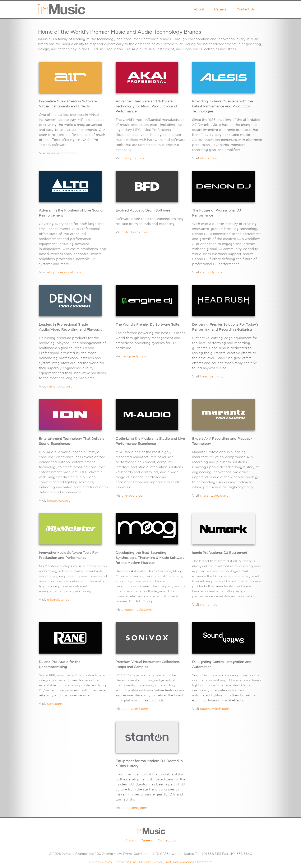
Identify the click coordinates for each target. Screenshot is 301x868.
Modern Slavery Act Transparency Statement (175, 862)
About (199, 9)
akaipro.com (134, 158)
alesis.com (209, 158)
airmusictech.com (61, 153)
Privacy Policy (101, 862)
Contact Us (246, 9)
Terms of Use (126, 862)
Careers (220, 9)
